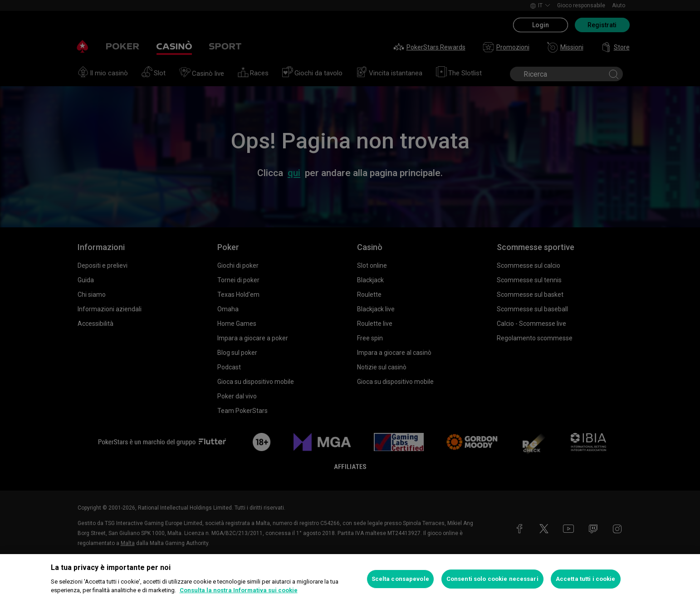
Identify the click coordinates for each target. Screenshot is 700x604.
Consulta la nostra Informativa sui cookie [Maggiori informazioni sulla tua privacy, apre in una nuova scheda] (239, 590)
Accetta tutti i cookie (586, 579)
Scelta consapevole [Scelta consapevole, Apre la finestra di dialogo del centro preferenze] (400, 579)
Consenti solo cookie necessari (492, 579)
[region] (350, 579)
